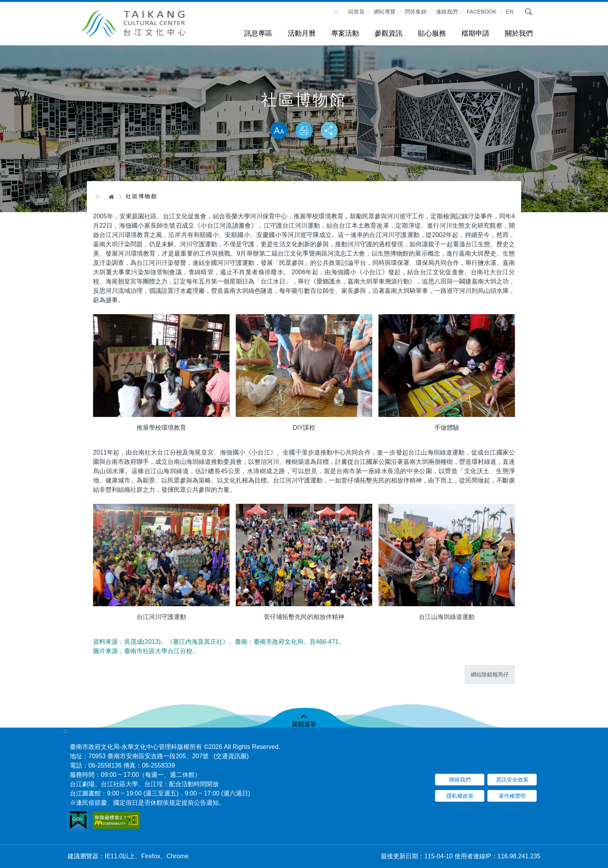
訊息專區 (258, 33)
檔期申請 (475, 33)
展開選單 (304, 724)
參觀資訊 (389, 33)
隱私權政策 (460, 796)
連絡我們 (447, 12)
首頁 (109, 197)
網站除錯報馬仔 (490, 674)
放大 (278, 131)
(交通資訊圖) (231, 756)
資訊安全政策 (512, 780)
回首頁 (356, 12)
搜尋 (529, 12)
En (510, 12)
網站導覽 (385, 12)
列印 (304, 131)
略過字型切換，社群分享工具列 (304, 114)
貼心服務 (432, 33)
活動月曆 (302, 33)
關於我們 (519, 33)
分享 (330, 131)
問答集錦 (416, 12)
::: (336, 11)
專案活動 (345, 33)
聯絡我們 (460, 780)
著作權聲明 (512, 796)
